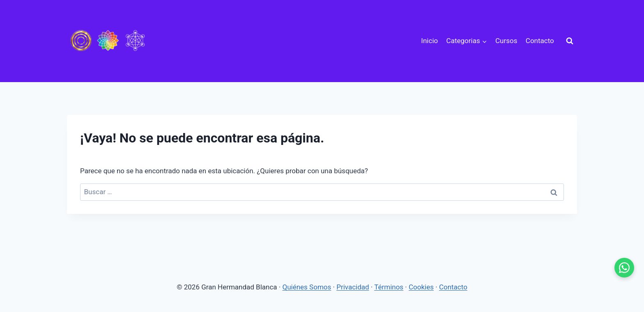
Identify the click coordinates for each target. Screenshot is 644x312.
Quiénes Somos (307, 287)
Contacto (540, 41)
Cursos (506, 41)
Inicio (429, 41)
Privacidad (353, 287)
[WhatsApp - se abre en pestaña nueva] (624, 268)
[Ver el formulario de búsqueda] (570, 41)
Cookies (421, 287)
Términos (389, 287)
